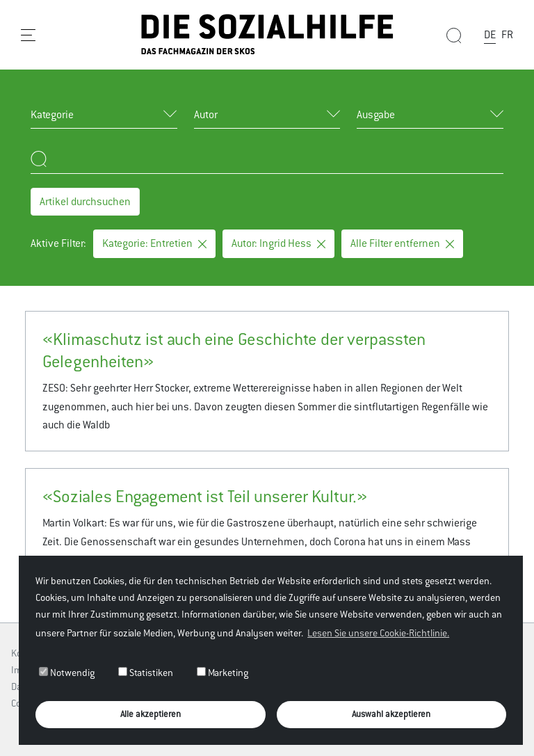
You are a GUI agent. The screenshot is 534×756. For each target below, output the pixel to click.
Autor (206, 114)
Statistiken (146, 673)
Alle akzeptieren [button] (151, 714)
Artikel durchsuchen (85, 201)
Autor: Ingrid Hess (278, 243)
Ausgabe (376, 114)
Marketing (222, 673)
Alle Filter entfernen (402, 243)
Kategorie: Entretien (154, 243)
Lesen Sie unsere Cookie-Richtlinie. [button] (378, 633)
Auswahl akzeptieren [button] (391, 714)
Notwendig (67, 673)
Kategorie (52, 114)
